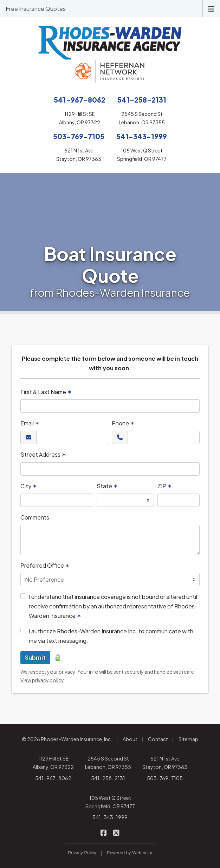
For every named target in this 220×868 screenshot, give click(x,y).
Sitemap (188, 739)
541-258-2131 (108, 778)
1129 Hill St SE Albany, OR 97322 (53, 763)
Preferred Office (45, 565)
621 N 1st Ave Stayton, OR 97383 (165, 763)
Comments (35, 517)
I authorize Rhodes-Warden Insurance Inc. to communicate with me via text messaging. (111, 636)
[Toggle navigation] (211, 8)
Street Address (43, 454)
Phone (123, 423)
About (130, 739)
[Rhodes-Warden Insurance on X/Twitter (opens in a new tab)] (117, 832)
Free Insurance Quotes (36, 9)
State (107, 486)
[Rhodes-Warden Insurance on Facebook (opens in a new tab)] (104, 832)
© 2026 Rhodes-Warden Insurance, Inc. (67, 739)
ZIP (165, 486)
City (29, 486)
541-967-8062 (53, 778)
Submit (35, 657)
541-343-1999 (110, 817)
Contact (158, 739)
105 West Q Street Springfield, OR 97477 (110, 802)
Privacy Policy (82, 853)
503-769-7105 (165, 778)
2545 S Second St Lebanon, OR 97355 (108, 763)
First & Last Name (46, 392)
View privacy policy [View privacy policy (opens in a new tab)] (42, 680)
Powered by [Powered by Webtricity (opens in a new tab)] (130, 853)
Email (30, 423)
